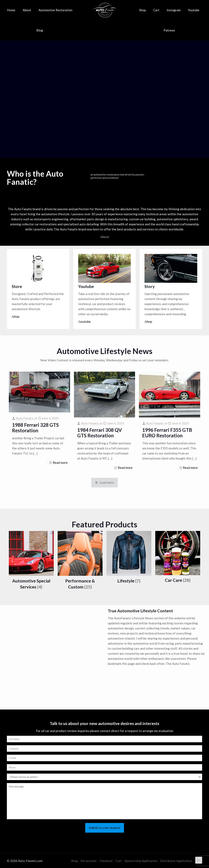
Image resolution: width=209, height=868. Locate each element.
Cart (119, 861)
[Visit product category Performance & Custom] (80, 562)
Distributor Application (176, 861)
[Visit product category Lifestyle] (129, 559)
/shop (16, 316)
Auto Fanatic (25, 418)
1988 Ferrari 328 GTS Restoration (35, 428)
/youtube (84, 321)
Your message (104, 801)
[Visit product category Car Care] (178, 558)
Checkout (106, 861)
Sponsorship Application (141, 861)
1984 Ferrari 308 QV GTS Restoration (100, 433)
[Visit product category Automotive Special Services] (31, 562)
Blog (74, 861)
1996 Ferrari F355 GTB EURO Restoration (167, 433)
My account (89, 861)
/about (105, 237)
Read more (60, 463)
